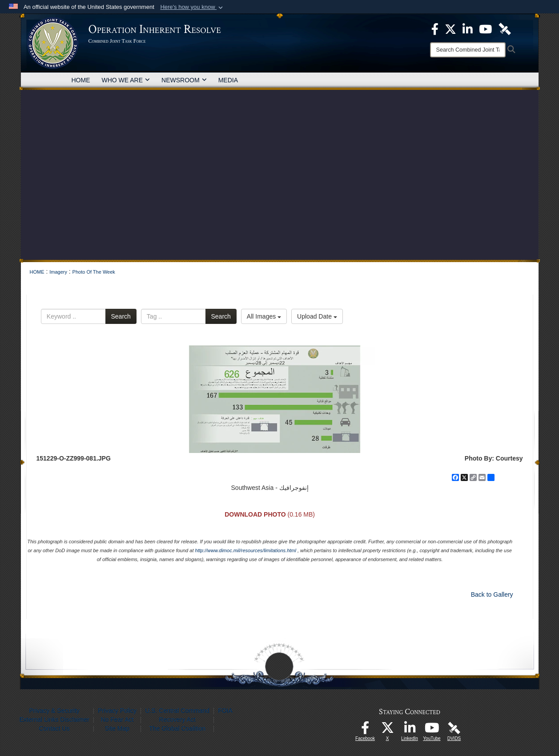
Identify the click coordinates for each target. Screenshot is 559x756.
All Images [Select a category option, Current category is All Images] (264, 316)
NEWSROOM (184, 80)
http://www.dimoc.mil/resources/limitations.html (246, 550)
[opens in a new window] (365, 730)
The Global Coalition (177, 728)
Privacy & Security (54, 711)
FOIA (225, 711)
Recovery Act (177, 720)
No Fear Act (117, 720)
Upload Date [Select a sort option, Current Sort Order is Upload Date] (317, 316)
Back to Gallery (492, 594)
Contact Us (54, 728)
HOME (81, 80)
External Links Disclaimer (54, 720)
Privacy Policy (117, 711)
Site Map (117, 728)
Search (121, 316)
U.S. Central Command (177, 711)
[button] (192, 7)
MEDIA (228, 80)
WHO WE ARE (126, 80)
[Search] (468, 50)
